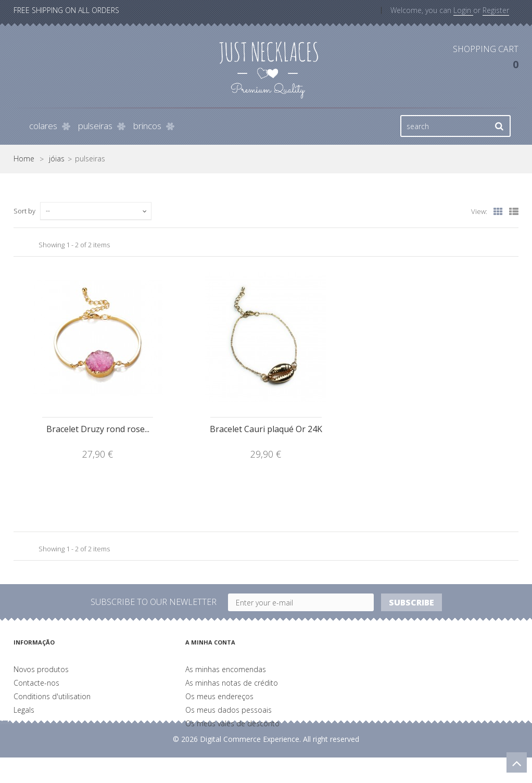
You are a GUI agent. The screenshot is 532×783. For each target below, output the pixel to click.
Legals (24, 710)
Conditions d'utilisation (52, 696)
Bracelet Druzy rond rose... (98, 429)
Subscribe (411, 602)
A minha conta (210, 642)
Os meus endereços (219, 696)
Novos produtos (41, 669)
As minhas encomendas (226, 669)
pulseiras (95, 126)
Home (24, 159)
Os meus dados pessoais (229, 710)
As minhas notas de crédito (232, 683)
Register (496, 10)
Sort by (24, 211)
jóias (57, 159)
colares (43, 126)
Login (463, 10)
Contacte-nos (36, 683)
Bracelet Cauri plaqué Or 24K (266, 429)
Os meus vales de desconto (232, 723)
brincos (147, 126)
